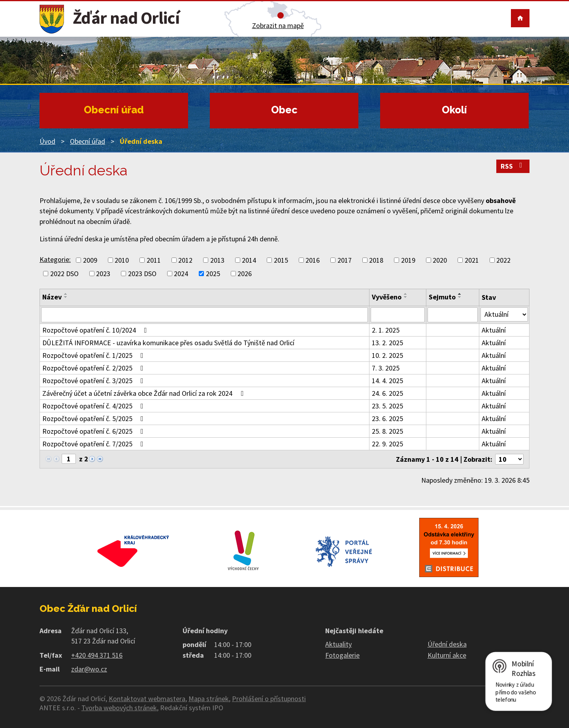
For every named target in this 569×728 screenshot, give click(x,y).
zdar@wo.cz (89, 669)
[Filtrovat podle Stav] (504, 314)
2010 (122, 260)
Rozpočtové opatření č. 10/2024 (96, 330)
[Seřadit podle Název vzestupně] (66, 294)
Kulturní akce (447, 655)
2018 (376, 260)
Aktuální (494, 330)
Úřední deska (447, 644)
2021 (472, 260)
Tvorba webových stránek (119, 708)
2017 (345, 260)
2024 (181, 274)
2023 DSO (142, 274)
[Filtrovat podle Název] (204, 315)
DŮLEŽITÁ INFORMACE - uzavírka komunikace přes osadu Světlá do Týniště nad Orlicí (168, 343)
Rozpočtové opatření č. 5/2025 (94, 419)
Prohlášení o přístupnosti (269, 699)
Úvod (47, 141)
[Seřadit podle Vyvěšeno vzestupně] (406, 294)
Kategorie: (55, 259)
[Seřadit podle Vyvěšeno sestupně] (406, 297)
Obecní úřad (114, 110)
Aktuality (338, 644)
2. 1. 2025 (386, 330)
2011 (154, 260)
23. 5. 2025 (387, 406)
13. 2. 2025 (387, 343)
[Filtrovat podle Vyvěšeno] (398, 315)
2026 (245, 274)
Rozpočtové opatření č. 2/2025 (94, 368)
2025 (213, 274)
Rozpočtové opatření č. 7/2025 (94, 444)
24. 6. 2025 (387, 393)
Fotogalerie (342, 655)
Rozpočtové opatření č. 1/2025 (94, 355)
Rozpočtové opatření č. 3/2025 (94, 381)
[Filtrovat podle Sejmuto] (453, 315)
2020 (440, 260)
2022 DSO (64, 274)
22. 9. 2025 (387, 444)
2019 (408, 260)
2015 (281, 260)
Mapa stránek (209, 699)
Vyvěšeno (387, 297)
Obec (284, 110)
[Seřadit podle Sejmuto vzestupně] (460, 294)
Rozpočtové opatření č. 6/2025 (94, 431)
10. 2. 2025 (387, 355)
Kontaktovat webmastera (147, 699)
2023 (103, 274)
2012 (185, 260)
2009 (90, 260)
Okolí (454, 110)
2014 (249, 260)
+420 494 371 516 (97, 655)
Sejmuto (442, 297)
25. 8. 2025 (387, 431)
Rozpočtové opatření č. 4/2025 (94, 406)
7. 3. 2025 (386, 368)
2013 (217, 260)
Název (52, 297)
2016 (313, 260)
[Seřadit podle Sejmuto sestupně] (460, 297)
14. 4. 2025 (387, 381)
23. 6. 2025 (387, 419)
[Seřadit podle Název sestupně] (66, 297)
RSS (513, 166)
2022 (503, 260)
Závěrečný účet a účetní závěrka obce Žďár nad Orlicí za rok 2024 (144, 393)
